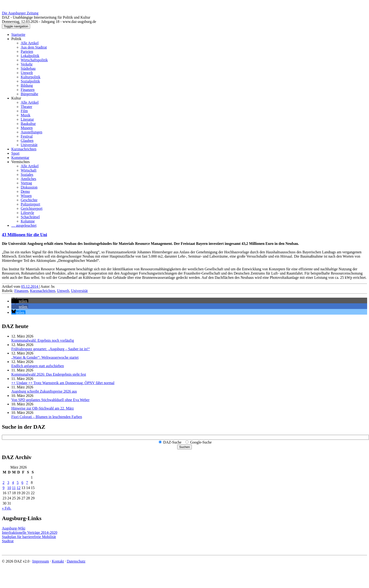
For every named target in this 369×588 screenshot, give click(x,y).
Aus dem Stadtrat (34, 47)
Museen (27, 128)
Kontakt (58, 561)
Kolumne (28, 221)
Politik (16, 39)
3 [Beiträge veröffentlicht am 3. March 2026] (8, 483)
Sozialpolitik (30, 81)
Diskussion (29, 187)
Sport (15, 153)
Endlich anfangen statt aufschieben (38, 366)
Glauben (27, 141)
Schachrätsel (30, 217)
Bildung (27, 85)
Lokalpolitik (30, 56)
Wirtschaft (29, 170)
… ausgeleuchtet (24, 225)
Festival (27, 136)
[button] (20, 301)
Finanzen (28, 90)
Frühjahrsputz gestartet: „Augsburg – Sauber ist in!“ (51, 349)
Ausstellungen (32, 132)
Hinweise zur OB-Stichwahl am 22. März (43, 408)
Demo (25, 191)
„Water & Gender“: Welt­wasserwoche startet (45, 357)
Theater (26, 107)
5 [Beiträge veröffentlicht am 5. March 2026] (18, 483)
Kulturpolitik (31, 77)
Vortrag (26, 183)
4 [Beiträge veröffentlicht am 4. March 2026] (13, 483)
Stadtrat (8, 541)
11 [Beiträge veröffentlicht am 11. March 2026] (14, 488)
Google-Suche (201, 442)
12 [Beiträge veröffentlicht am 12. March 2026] (19, 488)
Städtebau (28, 68)
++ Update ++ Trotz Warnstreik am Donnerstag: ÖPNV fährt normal (63, 383)
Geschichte (29, 200)
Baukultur (28, 124)
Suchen (184, 447)
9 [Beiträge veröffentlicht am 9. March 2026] (4, 488)
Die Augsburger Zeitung (20, 13)
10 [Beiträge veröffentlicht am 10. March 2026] (9, 488)
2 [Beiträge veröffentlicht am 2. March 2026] (4, 483)
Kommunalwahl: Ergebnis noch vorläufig (43, 340)
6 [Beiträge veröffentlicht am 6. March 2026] (22, 483)
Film (24, 111)
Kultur (16, 98)
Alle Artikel (30, 43)
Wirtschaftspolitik (34, 60)
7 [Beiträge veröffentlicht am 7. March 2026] (27, 483)
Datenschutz (76, 561)
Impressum (41, 561)
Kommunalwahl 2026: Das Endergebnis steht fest (49, 374)
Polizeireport (30, 204)
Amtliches (28, 179)
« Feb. (7, 508)
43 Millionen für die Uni (24, 235)
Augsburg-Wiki (14, 528)
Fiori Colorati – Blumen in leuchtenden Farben (47, 417)
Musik (26, 115)
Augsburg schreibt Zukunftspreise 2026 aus (44, 391)
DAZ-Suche (172, 442)
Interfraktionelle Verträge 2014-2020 (30, 532)
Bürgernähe (29, 94)
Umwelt (27, 73)
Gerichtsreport (32, 208)
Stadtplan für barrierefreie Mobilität (29, 537)
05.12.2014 (30, 286)
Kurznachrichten (24, 149)
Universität (29, 145)
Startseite (18, 35)
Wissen (26, 196)
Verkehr (27, 64)
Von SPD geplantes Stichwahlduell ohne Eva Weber (50, 400)
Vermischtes (20, 162)
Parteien (27, 51)
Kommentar (20, 158)
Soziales (27, 175)
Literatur (27, 119)
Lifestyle (27, 213)
